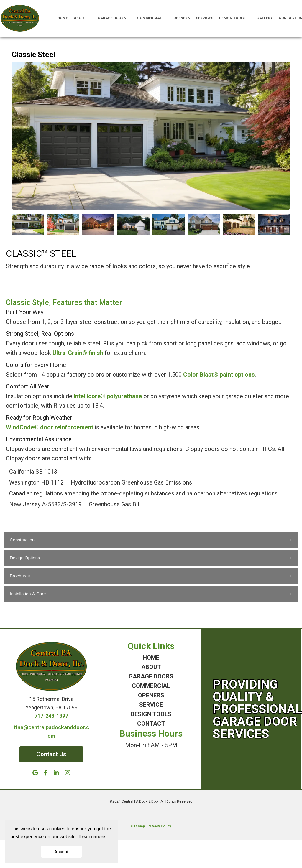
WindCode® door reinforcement (50, 427)
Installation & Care (28, 594)
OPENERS (151, 695)
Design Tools (235, 18)
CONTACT (151, 724)
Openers (182, 18)
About (83, 18)
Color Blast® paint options (219, 375)
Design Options (25, 558)
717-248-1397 (51, 716)
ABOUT (151, 667)
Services (205, 18)
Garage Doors (115, 18)
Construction (22, 540)
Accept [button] (61, 852)
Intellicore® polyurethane (108, 396)
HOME (151, 658)
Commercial (152, 18)
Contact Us (290, 18)
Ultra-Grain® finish (78, 353)
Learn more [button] (92, 837)
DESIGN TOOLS (151, 714)
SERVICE (151, 705)
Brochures (20, 576)
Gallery (265, 18)
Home (63, 18)
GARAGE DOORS (151, 676)
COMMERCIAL (151, 686)
